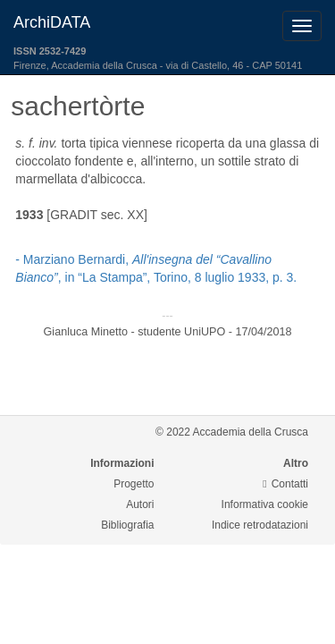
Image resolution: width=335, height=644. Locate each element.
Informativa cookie (265, 504)
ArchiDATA (52, 22)
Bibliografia (127, 525)
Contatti (285, 484)
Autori (140, 504)
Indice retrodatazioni (260, 525)
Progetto (134, 484)
